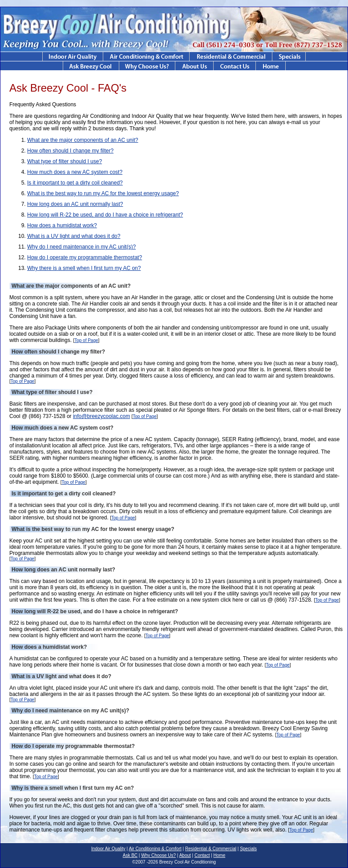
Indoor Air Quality (108, 849)
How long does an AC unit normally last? (75, 204)
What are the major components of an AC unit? (83, 140)
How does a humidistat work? (62, 225)
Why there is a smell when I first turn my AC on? (84, 268)
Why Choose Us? (158, 855)
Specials (248, 849)
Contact (202, 855)
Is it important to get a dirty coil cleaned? (75, 183)
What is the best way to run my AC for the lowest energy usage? (103, 193)
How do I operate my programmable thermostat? (85, 257)
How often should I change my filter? (70, 151)
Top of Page (86, 340)
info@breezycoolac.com (101, 416)
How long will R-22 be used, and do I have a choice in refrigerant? (105, 215)
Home (220, 855)
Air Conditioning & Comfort (155, 849)
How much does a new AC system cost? (75, 172)
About (185, 855)
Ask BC (130, 855)
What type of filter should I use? (65, 161)
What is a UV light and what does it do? (74, 236)
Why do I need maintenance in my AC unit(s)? (81, 247)
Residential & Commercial (211, 849)
